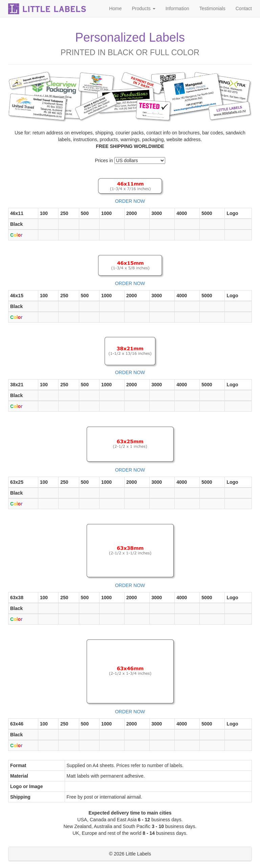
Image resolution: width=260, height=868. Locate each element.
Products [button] (144, 8)
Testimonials (212, 8)
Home (115, 8)
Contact (244, 8)
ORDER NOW (130, 201)
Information (177, 8)
